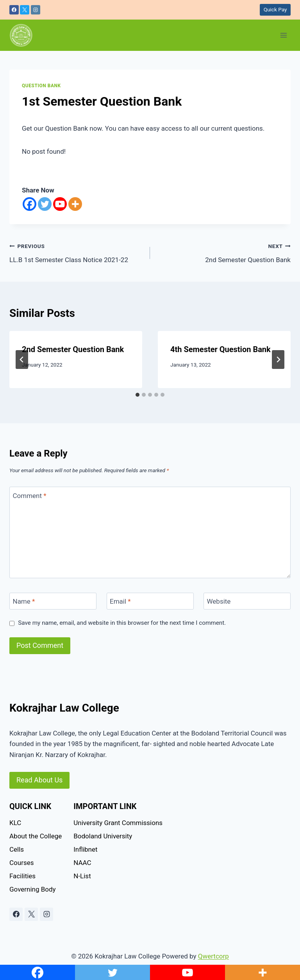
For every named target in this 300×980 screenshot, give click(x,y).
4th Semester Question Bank (221, 349)
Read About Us (39, 780)
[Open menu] (283, 35)
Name (24, 601)
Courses (21, 863)
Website (219, 601)
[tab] (137, 395)
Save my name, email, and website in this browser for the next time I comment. (122, 623)
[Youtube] (60, 204)
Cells (17, 849)
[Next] (278, 360)
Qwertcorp (213, 956)
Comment (30, 495)
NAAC (82, 863)
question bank (41, 86)
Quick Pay (275, 9)
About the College (36, 836)
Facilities (22, 876)
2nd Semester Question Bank (224, 252)
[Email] (150, 601)
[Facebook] (14, 10)
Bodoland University (103, 836)
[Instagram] (36, 10)
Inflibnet (85, 849)
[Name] (53, 601)
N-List (82, 876)
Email (120, 601)
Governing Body (33, 889)
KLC (15, 823)
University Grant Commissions (118, 823)
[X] (25, 10)
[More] (75, 204)
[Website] (247, 601)
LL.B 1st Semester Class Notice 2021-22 (76, 252)
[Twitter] (45, 204)
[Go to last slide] (22, 360)
